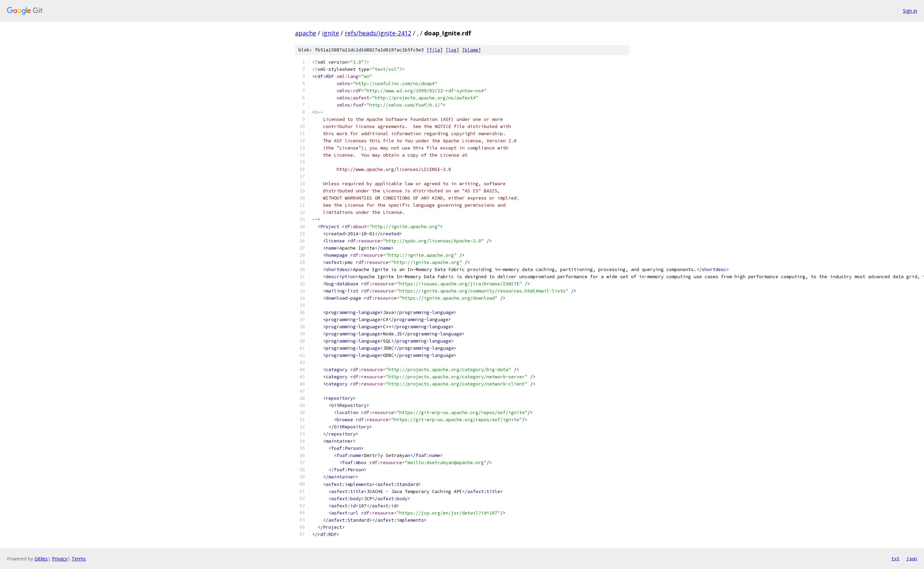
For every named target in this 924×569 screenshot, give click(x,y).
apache (306, 33)
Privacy (60, 559)
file (435, 50)
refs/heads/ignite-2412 (378, 33)
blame (472, 50)
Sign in (910, 11)
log (452, 50)
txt (895, 558)
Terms (79, 559)
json (912, 558)
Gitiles (41, 559)
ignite (330, 33)
